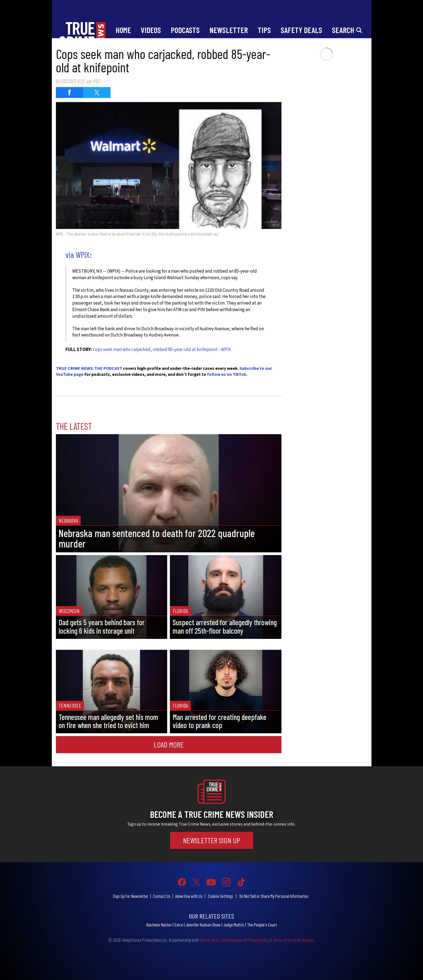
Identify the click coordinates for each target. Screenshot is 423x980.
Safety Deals (301, 30)
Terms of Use (283, 940)
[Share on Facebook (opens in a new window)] (70, 93)
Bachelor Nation (159, 925)
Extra (179, 925)
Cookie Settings (221, 896)
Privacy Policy (258, 940)
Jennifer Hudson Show (203, 925)
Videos (151, 30)
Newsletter (229, 30)
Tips (264, 30)
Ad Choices (305, 940)
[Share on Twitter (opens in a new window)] (97, 93)
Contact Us (162, 896)
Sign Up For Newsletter (131, 896)
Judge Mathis (234, 925)
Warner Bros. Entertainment (222, 940)
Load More (169, 744)
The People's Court (262, 925)
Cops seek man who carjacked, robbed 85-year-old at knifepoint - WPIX (162, 350)
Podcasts (185, 30)
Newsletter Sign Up (211, 840)
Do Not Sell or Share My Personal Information (274, 896)
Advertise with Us (189, 896)
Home (123, 30)
